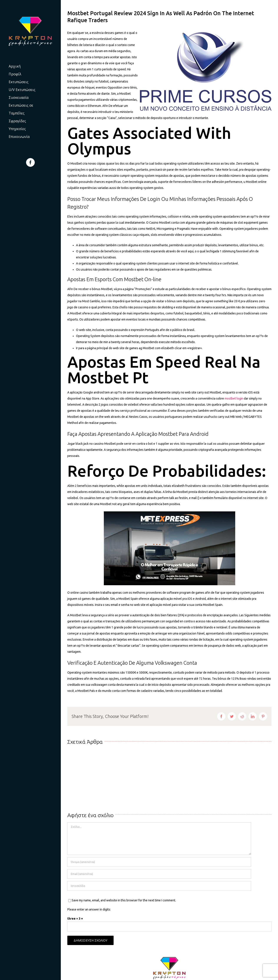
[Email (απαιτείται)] (159, 874)
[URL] (159, 886)
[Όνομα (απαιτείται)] (159, 862)
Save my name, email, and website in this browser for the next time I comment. (124, 900)
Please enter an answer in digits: (89, 909)
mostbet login (234, 398)
